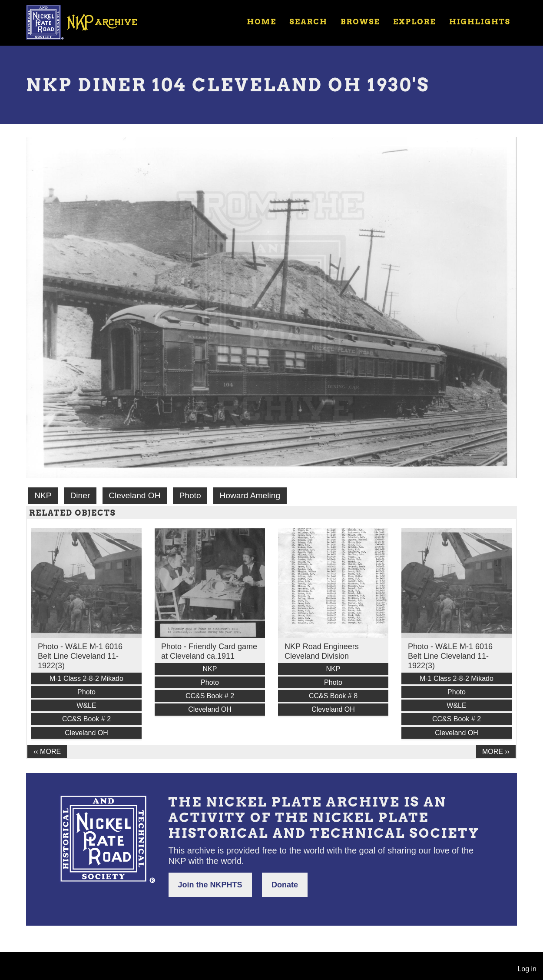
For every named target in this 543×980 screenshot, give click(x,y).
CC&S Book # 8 (333, 696)
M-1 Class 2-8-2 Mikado (86, 678)
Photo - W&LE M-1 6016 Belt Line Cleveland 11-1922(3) (80, 656)
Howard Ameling (250, 495)
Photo (190, 495)
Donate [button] (285, 885)
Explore (415, 22)
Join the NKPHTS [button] (210, 885)
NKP (43, 495)
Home (262, 22)
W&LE (86, 705)
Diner (80, 495)
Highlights (480, 22)
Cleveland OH (134, 495)
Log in (527, 969)
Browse (360, 22)
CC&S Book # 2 (86, 719)
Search (309, 22)
